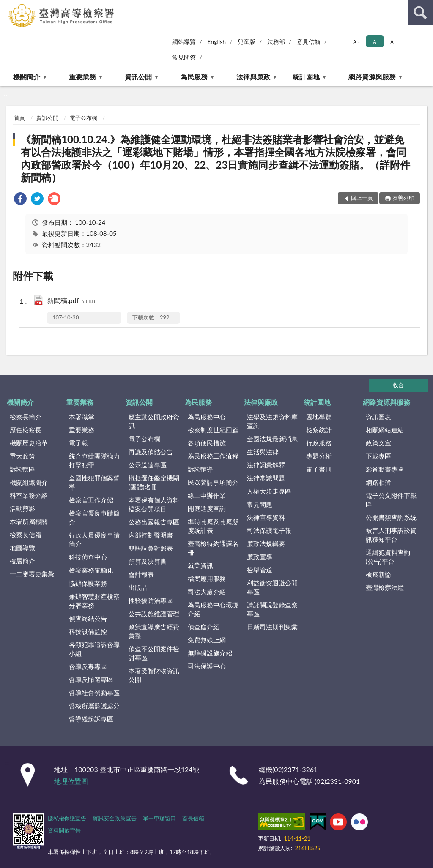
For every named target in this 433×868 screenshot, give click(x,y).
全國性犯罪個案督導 (94, 482)
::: (8, 7)
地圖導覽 (22, 548)
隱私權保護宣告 (67, 818)
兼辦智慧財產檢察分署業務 (94, 601)
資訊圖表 (378, 417)
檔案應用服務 (207, 579)
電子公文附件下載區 (391, 500)
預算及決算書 (148, 561)
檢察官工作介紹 (91, 500)
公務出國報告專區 (154, 522)
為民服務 (194, 77)
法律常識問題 (266, 478)
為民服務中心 (207, 417)
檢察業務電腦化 (91, 570)
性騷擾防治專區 (151, 601)
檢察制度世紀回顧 (213, 430)
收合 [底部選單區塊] (398, 385)
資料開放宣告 (64, 830)
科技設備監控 (88, 631)
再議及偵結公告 (151, 452)
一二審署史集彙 (32, 574)
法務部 (276, 42)
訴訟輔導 (200, 469)
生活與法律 (263, 452)
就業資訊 (200, 565)
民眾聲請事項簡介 (213, 482)
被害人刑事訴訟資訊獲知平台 (391, 535)
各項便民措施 (207, 443)
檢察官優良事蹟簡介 (94, 517)
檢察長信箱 (26, 535)
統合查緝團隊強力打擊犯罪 (94, 460)
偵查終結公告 (88, 618)
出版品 (138, 587)
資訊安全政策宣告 (115, 818)
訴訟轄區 (22, 469)
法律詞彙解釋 (266, 465)
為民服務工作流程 (213, 456)
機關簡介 (27, 77)
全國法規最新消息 (272, 439)
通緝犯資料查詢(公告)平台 (388, 557)
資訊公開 (138, 77)
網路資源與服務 (372, 77)
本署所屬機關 (29, 521)
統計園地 (306, 77)
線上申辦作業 (207, 495)
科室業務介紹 (29, 495)
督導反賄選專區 (91, 680)
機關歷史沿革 (29, 443)
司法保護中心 (207, 666)
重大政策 (22, 456)
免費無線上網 (207, 640)
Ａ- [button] (356, 42)
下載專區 (378, 456)
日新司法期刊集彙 (272, 627)
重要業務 (82, 77)
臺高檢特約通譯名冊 (213, 548)
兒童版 (247, 42)
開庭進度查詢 (207, 508)
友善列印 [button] (403, 198)
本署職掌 (82, 417)
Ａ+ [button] (394, 42)
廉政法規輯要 (266, 543)
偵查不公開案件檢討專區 (154, 653)
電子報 (78, 443)
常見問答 (184, 57)
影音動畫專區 (385, 469)
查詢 (420, 13)
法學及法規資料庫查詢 (272, 421)
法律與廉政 (253, 77)
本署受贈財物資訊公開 (154, 675)
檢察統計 (319, 430)
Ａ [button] (375, 42)
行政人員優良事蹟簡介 (94, 539)
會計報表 (141, 574)
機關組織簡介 (29, 482)
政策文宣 (378, 443)
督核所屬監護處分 (94, 706)
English (216, 42)
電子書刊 (319, 469)
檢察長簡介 (26, 417)
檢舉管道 (260, 570)
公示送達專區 (148, 465)
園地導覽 (319, 417)
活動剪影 (22, 508)
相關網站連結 (385, 430)
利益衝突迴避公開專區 (272, 587)
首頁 (19, 118)
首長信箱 (193, 818)
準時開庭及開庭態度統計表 (213, 526)
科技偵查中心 (88, 557)
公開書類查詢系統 (391, 517)
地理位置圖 (71, 781)
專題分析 (319, 456)
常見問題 (260, 504)
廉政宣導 (260, 557)
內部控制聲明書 (151, 535)
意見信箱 (309, 42)
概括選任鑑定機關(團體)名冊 (154, 482)
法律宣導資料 (266, 517)
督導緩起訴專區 (91, 719)
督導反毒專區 (88, 666)
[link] (20, 200)
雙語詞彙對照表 (151, 548)
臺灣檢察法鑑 (385, 587)
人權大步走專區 (269, 491)
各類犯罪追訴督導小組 (94, 649)
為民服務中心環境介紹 (213, 609)
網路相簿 (378, 482)
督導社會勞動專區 (94, 693)
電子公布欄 (84, 118)
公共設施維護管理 (154, 614)
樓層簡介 (22, 561)
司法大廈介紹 (207, 592)
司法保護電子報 (269, 530)
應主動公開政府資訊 (154, 421)
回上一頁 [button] (362, 198)
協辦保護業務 (88, 583)
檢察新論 (378, 574)
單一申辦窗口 (159, 818)
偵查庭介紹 (204, 627)
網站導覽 (184, 42)
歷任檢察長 (26, 430)
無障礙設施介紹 (210, 653)
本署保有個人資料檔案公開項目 (154, 504)
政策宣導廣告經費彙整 (154, 631)
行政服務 (319, 443)
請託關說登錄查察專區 (272, 609)
